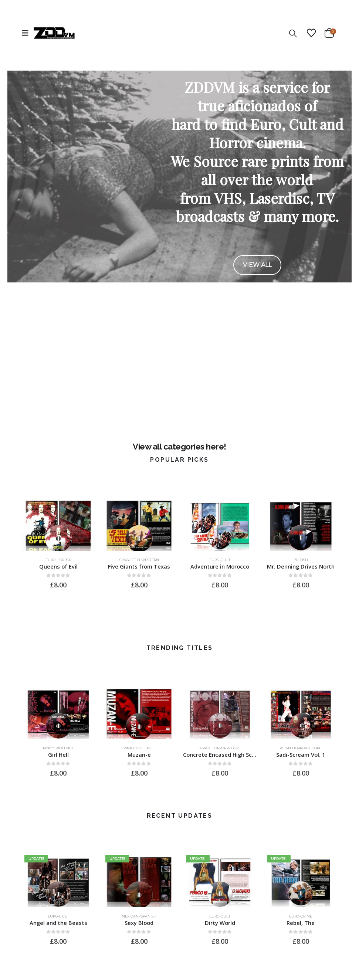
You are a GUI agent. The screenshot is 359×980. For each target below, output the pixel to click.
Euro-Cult (220, 560)
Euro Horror (58, 560)
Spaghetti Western (139, 560)
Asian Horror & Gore (220, 748)
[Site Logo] (54, 33)
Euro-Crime (301, 916)
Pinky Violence (58, 748)
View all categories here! (179, 447)
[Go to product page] (58, 523)
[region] (179, 177)
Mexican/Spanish (139, 916)
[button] (27, 33)
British (301, 560)
